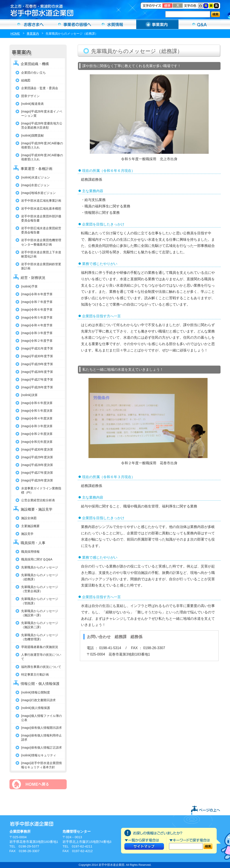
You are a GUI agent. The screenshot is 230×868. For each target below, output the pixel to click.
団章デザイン (30, 96)
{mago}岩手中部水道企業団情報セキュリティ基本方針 (42, 765)
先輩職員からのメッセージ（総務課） (40, 577)
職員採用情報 (30, 552)
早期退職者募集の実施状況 (40, 647)
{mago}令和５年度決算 (37, 411)
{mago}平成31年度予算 (37, 348)
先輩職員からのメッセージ (40, 567)
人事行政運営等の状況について (41, 657)
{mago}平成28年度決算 (37, 465)
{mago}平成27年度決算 (37, 473)
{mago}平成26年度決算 (37, 480)
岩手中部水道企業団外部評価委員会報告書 (41, 218)
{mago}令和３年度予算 (37, 333)
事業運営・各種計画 (37, 169)
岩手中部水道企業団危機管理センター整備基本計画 (41, 242)
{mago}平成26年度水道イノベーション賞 (42, 114)
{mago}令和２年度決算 (37, 434)
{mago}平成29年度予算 (37, 364)
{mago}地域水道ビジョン (39, 193)
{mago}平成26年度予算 (37, 387)
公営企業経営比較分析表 (38, 500)
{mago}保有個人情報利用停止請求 (42, 737)
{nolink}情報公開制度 (36, 692)
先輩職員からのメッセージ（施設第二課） (40, 625)
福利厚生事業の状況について (41, 667)
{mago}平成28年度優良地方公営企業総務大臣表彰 (42, 125)
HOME (15, 34)
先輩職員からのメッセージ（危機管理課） (40, 637)
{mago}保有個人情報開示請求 (42, 728)
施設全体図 (29, 518)
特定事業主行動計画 (35, 674)
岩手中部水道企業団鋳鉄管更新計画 (41, 266)
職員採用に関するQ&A (37, 559)
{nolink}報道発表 (32, 104)
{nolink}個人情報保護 (36, 708)
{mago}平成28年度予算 (37, 372)
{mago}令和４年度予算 (37, 325)
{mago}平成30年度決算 (37, 449)
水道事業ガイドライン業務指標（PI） (41, 490)
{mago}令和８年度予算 (37, 294)
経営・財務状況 (33, 278)
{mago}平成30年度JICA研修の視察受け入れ (42, 157)
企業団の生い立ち (33, 73)
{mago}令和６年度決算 (37, 403)
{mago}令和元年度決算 (37, 442)
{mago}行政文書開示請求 (39, 700)
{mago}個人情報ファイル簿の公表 (42, 718)
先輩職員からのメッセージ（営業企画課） (40, 589)
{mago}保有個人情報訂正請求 (42, 748)
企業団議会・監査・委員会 (40, 88)
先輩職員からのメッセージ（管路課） (40, 601)
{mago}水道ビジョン (35, 185)
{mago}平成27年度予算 (37, 380)
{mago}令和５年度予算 (37, 318)
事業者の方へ (73, 24)
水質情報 (115, 24)
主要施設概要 (30, 526)
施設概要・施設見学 (37, 509)
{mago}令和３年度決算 (37, 426)
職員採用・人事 (33, 543)
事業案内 (157, 24)
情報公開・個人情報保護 (40, 684)
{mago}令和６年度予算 (37, 310)
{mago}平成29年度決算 (37, 457)
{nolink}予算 (29, 286)
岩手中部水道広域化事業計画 (41, 201)
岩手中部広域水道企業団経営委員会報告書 (41, 230)
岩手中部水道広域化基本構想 (41, 209)
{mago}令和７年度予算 (37, 302)
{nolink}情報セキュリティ (39, 755)
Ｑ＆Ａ (200, 24)
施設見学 (27, 534)
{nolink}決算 (29, 395)
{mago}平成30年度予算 (37, 356)
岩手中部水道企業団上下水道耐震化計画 (41, 254)
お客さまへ (31, 24)
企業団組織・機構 (35, 64)
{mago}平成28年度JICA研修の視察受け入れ (42, 145)
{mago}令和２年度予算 (37, 341)
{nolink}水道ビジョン (36, 177)
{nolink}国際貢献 (32, 135)
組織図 (26, 80)
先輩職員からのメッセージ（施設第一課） (40, 613)
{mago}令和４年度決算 (37, 418)
